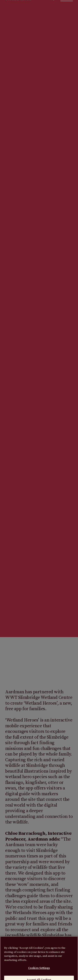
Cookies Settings (39, 970)
